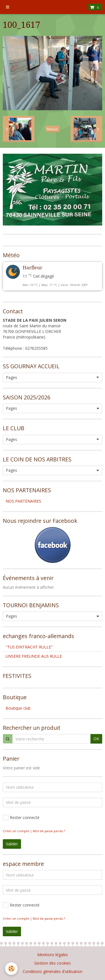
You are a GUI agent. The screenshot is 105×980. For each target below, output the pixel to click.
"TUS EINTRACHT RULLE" (29, 647)
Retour (52, 129)
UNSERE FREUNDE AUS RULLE (34, 656)
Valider (12, 844)
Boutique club (18, 708)
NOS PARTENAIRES (23, 501)
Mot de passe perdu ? (49, 831)
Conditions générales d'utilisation (53, 971)
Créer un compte (16, 831)
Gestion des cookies (53, 963)
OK (96, 739)
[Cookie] (11, 969)
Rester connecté (21, 818)
